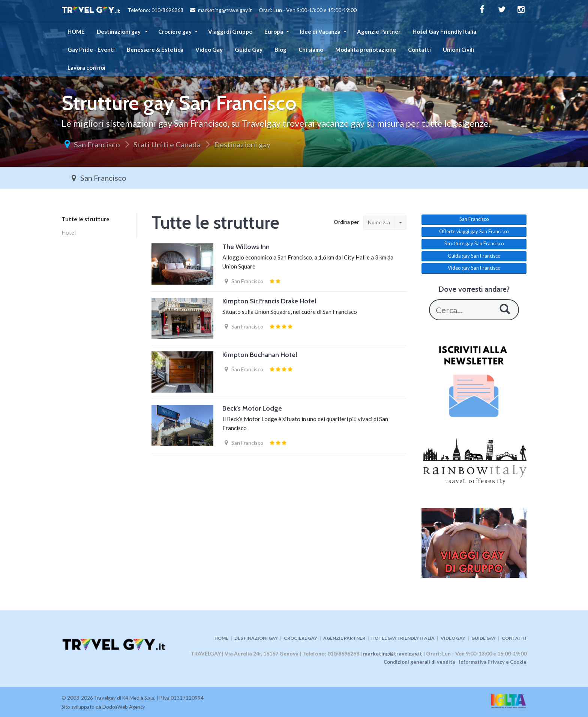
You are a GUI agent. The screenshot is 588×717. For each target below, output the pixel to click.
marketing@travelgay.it (393, 653)
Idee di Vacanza (320, 31)
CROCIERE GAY (301, 638)
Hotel (69, 232)
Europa (274, 31)
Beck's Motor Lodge (252, 408)
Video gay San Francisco (474, 268)
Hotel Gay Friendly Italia (444, 31)
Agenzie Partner (379, 31)
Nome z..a (379, 222)
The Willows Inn (246, 247)
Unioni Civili (458, 49)
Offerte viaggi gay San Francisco (474, 231)
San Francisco (97, 144)
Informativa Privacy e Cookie (493, 662)
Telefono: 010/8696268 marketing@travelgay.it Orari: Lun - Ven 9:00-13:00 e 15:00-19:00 (209, 11)
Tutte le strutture (85, 219)
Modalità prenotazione (366, 49)
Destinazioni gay (119, 31)
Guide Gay (249, 49)
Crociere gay (175, 31)
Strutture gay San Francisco (474, 243)
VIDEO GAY (453, 638)
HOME (76, 31)
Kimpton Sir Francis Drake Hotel (269, 301)
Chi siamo (311, 49)
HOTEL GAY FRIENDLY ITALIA (403, 638)
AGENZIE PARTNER (344, 638)
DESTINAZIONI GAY (256, 638)
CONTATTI (514, 638)
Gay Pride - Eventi (91, 49)
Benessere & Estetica (155, 49)
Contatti (419, 49)
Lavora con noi (86, 67)
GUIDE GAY (484, 638)
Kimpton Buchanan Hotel (260, 355)
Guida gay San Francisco (474, 256)
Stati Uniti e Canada (167, 144)
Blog (280, 49)
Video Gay (209, 49)
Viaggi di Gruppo (230, 31)
